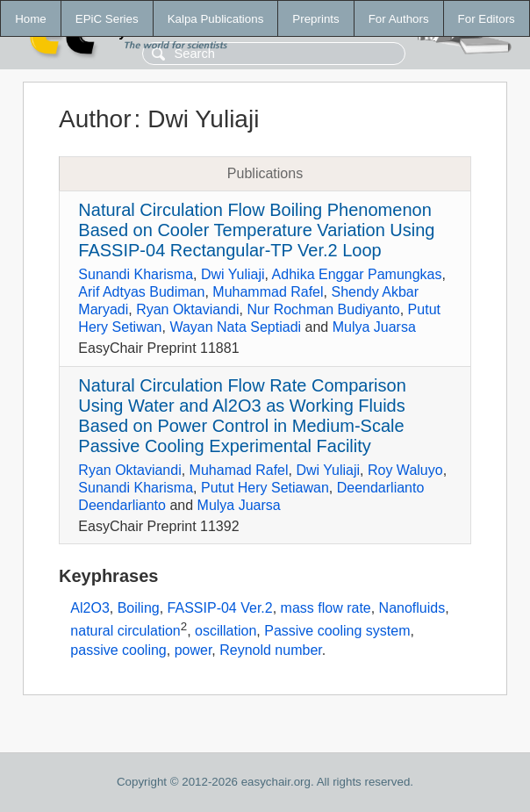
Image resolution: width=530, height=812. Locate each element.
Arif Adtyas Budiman (141, 292)
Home (31, 19)
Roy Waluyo (405, 470)
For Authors (399, 19)
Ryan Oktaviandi (187, 309)
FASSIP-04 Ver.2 (220, 608)
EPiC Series (107, 19)
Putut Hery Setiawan (265, 488)
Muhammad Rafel (268, 292)
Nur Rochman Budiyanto (323, 309)
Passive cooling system (337, 631)
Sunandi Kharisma (136, 274)
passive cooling (118, 650)
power (193, 650)
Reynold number (271, 650)
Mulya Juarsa (374, 327)
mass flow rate (326, 608)
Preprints (315, 19)
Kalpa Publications (216, 19)
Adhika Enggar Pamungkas (357, 274)
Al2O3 (90, 608)
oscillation (226, 631)
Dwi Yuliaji (233, 274)
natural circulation (125, 631)
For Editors (487, 19)
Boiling (139, 608)
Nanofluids (412, 608)
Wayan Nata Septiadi (235, 327)
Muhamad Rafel (239, 470)
